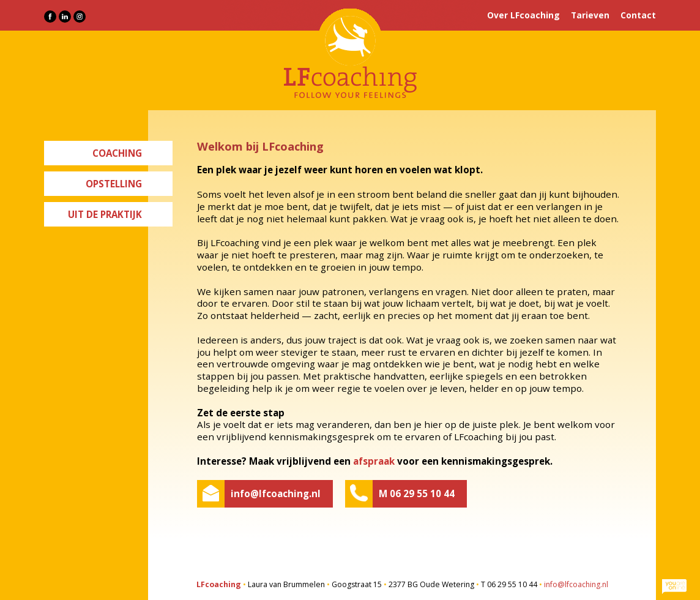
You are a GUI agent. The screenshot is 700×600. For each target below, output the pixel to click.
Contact (638, 15)
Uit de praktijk (105, 214)
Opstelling (114, 184)
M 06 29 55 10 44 (417, 493)
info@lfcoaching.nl (276, 493)
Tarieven (590, 15)
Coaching (117, 153)
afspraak (374, 461)
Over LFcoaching (523, 15)
